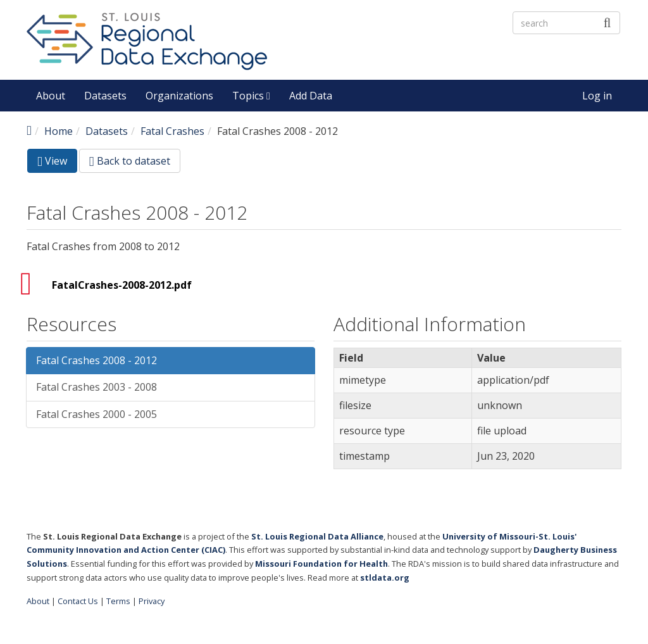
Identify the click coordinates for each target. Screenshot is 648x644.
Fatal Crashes (172, 131)
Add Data (311, 96)
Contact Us (78, 601)
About (51, 96)
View (57, 163)
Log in (597, 96)
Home (59, 131)
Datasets (105, 96)
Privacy (152, 601)
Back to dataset (130, 161)
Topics (251, 96)
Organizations (179, 96)
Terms (118, 601)
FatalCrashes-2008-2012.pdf (122, 285)
